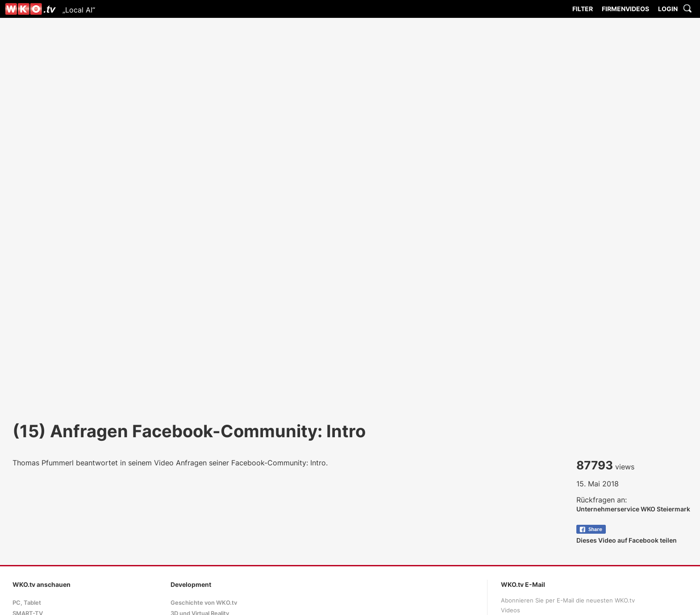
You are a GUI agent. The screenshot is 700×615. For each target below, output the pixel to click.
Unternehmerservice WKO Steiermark (633, 509)
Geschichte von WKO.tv (204, 603)
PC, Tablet (27, 603)
